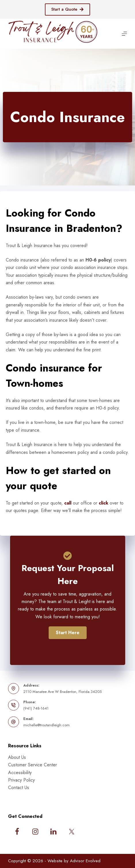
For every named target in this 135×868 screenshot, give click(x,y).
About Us (17, 757)
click (103, 503)
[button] (68, 633)
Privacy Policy (21, 780)
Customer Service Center (33, 765)
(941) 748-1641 (36, 708)
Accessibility (20, 773)
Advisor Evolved (85, 861)
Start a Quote (68, 9)
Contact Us (19, 788)
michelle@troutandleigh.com (46, 725)
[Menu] (124, 34)
